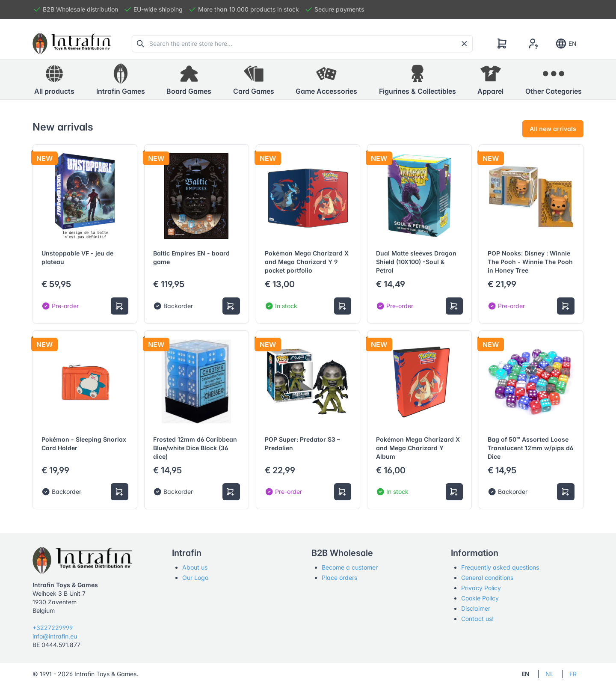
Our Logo (195, 578)
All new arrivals (553, 129)
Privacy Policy (481, 588)
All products (54, 79)
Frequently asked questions (500, 567)
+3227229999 (53, 628)
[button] (121, 80)
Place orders (339, 578)
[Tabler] (72, 44)
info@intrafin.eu (55, 636)
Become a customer (350, 567)
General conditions (487, 578)
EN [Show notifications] (566, 44)
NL (549, 674)
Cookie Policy (480, 598)
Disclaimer (476, 608)
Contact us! (477, 619)
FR (573, 674)
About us (195, 567)
